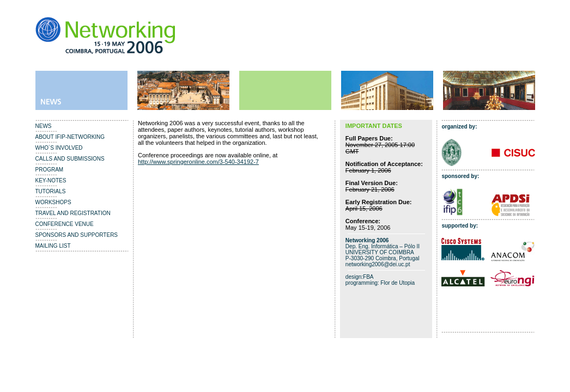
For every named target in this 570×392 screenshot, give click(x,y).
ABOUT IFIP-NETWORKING (70, 137)
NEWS (44, 126)
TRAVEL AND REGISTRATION (73, 213)
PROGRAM (50, 170)
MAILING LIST (53, 246)
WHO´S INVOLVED (59, 148)
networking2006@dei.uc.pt (378, 264)
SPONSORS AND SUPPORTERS (77, 235)
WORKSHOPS (53, 202)
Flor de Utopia (398, 283)
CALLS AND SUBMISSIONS (70, 159)
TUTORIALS (51, 191)
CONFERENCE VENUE (65, 224)
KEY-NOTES (51, 180)
